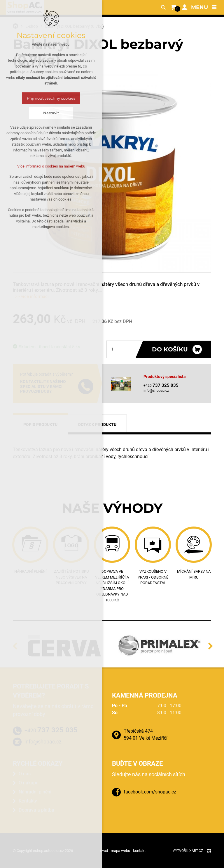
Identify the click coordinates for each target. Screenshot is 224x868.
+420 (51, 730)
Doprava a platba (36, 810)
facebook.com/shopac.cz (150, 792)
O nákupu (29, 783)
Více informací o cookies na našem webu (51, 166)
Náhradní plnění (35, 792)
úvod (104, 851)
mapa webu (120, 851)
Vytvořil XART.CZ (188, 851)
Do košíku (170, 349)
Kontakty (28, 801)
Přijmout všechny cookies (51, 98)
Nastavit (51, 113)
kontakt (139, 851)
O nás (25, 774)
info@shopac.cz (156, 391)
